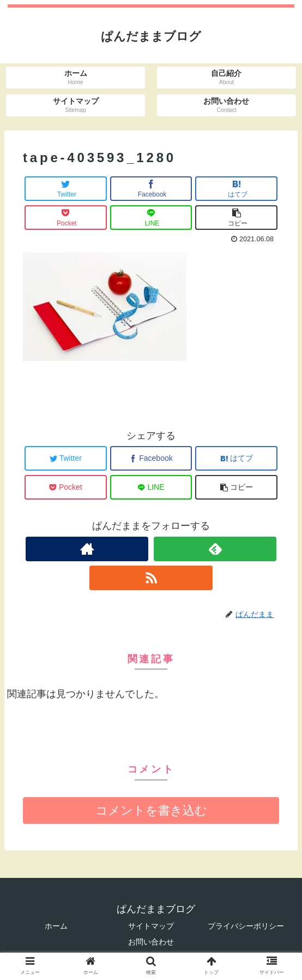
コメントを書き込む (151, 810)
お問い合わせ (151, 942)
